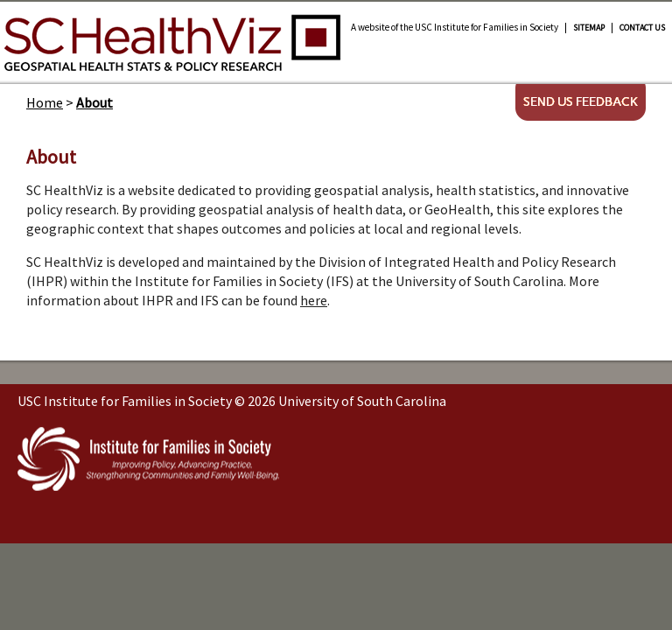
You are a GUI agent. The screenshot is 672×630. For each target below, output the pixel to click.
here (314, 300)
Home (45, 102)
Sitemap (589, 28)
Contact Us (642, 28)
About (94, 102)
